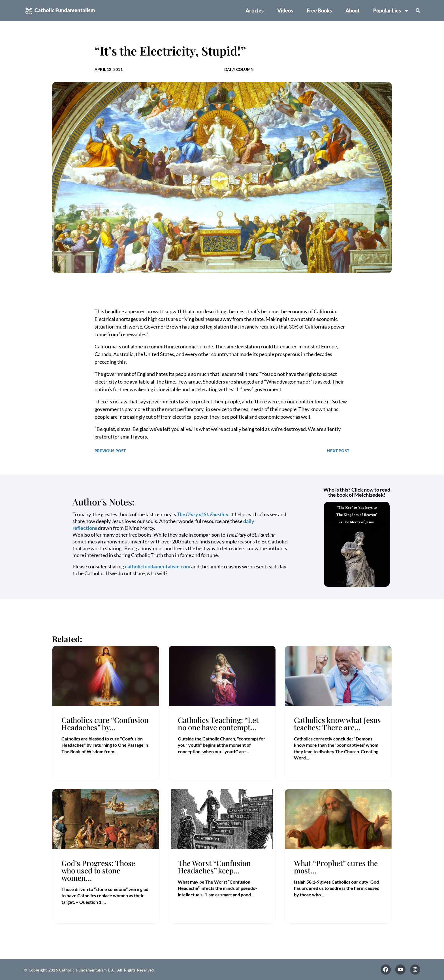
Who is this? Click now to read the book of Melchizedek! (357, 492)
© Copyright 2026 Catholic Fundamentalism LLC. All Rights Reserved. (89, 970)
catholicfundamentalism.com (158, 566)
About (353, 10)
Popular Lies (391, 11)
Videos (285, 10)
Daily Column (239, 69)
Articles (255, 10)
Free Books (319, 10)
